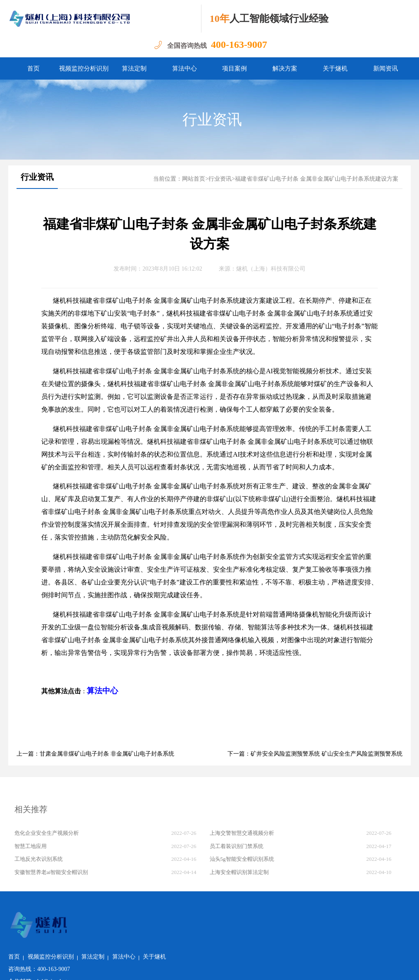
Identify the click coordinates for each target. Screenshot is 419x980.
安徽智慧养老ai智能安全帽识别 (51, 872)
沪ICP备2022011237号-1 (195, 967)
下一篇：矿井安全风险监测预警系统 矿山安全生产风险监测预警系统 (315, 754)
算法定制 (134, 68)
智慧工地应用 (31, 846)
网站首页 (194, 179)
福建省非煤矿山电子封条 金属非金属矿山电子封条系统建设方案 (317, 179)
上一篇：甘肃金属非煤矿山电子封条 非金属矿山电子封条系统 (95, 754)
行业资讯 (212, 120)
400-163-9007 (239, 45)
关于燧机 (335, 68)
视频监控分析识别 (84, 68)
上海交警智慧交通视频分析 (242, 833)
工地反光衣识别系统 (39, 859)
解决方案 (285, 68)
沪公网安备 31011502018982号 (119, 967)
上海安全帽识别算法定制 (239, 872)
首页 (33, 68)
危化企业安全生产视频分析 (47, 833)
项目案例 (234, 68)
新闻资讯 (386, 68)
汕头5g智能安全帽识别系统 (242, 859)
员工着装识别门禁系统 (237, 846)
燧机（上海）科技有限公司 (271, 269)
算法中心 (185, 68)
